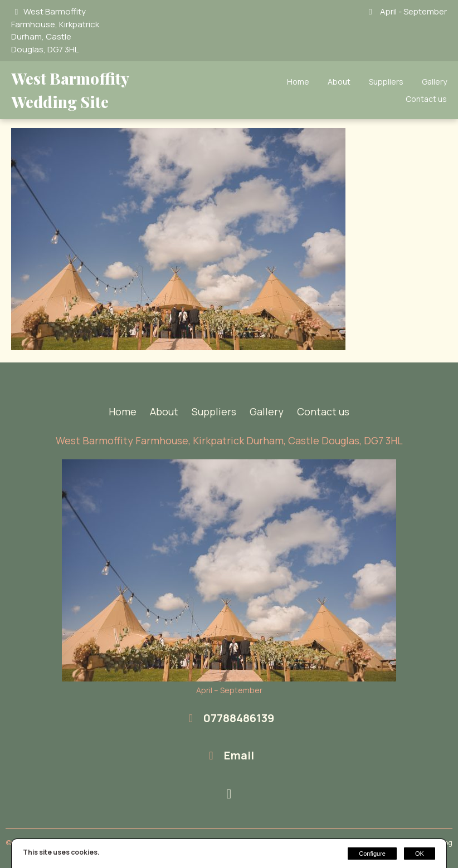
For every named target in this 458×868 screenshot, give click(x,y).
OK (420, 854)
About (339, 82)
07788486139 (239, 718)
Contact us (426, 99)
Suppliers (386, 82)
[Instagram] (229, 795)
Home (298, 82)
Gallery (434, 82)
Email (239, 755)
